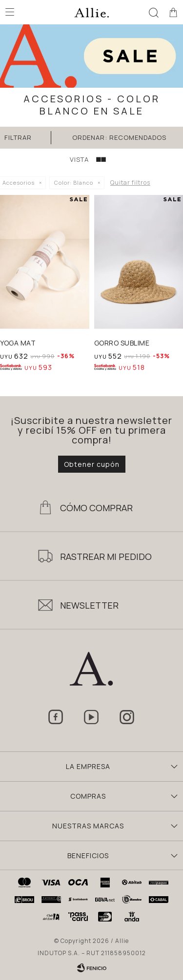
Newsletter (89, 605)
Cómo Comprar (96, 508)
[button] (154, 12)
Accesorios (19, 183)
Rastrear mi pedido (106, 557)
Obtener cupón (92, 464)
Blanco (74, 183)
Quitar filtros (130, 183)
